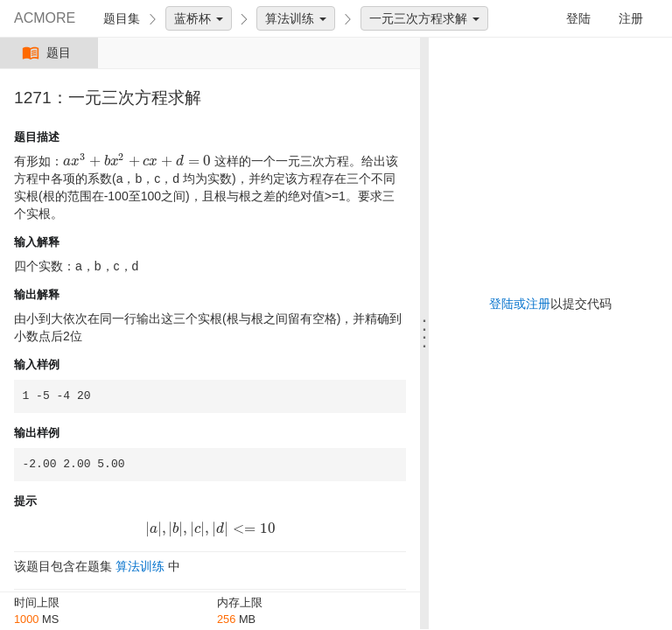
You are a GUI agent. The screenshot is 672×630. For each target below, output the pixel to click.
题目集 (122, 18)
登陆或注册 (520, 304)
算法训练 (296, 18)
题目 (49, 53)
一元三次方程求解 (424, 18)
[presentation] (137, 161)
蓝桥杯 (199, 18)
